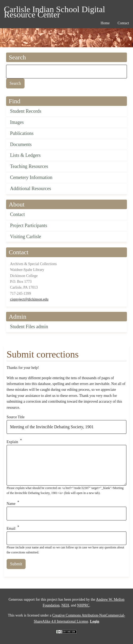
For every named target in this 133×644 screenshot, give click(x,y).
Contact (17, 214)
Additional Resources (30, 189)
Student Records (26, 111)
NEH (65, 605)
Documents (21, 144)
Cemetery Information (31, 177)
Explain (12, 442)
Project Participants (28, 225)
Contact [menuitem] (123, 23)
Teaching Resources (29, 166)
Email (11, 528)
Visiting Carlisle (25, 237)
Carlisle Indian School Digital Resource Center (54, 10)
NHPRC (83, 605)
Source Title (16, 417)
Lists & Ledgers (25, 155)
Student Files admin (29, 327)
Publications (22, 133)
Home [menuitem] (105, 23)
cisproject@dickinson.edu (29, 299)
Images (17, 122)
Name (11, 504)
